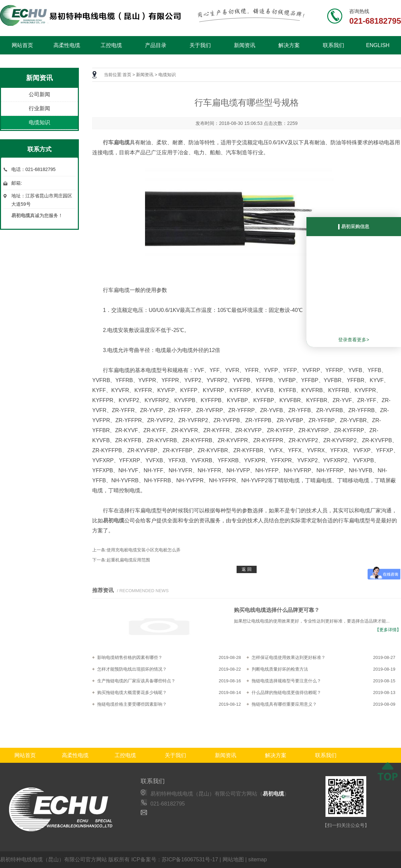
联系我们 (333, 45)
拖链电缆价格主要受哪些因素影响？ (132, 704)
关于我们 (200, 45)
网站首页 (22, 45)
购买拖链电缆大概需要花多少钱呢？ (132, 692)
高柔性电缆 (67, 45)
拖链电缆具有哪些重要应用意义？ (284, 704)
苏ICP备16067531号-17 (190, 859)
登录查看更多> (354, 340)
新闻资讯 (245, 45)
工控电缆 (111, 45)
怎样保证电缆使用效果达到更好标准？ (289, 657)
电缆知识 (39, 122)
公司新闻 (39, 94)
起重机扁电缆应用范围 (128, 560)
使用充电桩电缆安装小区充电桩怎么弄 (144, 550)
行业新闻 (39, 108)
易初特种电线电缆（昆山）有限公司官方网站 (53, 859)
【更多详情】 (388, 630)
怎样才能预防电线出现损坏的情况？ (132, 669)
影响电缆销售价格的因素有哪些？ (130, 657)
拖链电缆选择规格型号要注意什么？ (286, 681)
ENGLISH (378, 45)
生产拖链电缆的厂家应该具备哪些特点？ (136, 681)
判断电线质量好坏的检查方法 (280, 669)
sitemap (258, 859)
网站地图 (233, 859)
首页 (127, 75)
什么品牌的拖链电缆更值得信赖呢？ (286, 692)
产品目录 (156, 45)
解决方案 (289, 45)
